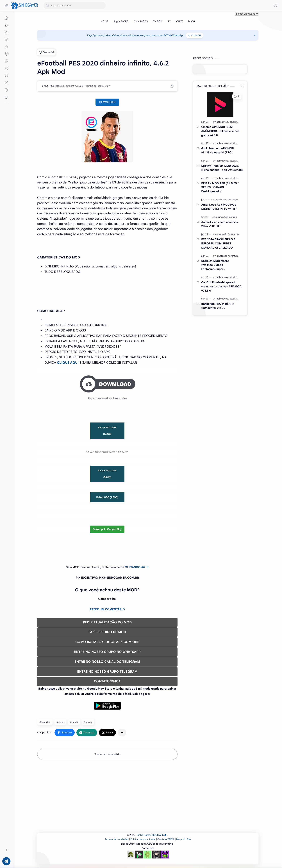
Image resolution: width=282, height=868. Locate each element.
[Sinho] (45, 86)
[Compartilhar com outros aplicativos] (122, 733)
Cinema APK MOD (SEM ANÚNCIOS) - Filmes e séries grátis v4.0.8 (220, 131)
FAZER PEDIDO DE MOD (107, 632)
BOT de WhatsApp (174, 35)
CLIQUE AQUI (195, 35)
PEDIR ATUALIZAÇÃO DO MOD (107, 622)
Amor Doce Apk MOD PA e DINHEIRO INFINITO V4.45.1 (219, 207)
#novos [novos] (88, 722)
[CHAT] (179, 21)
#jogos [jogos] (60, 722)
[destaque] (233, 200)
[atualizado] (235, 122)
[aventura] (234, 256)
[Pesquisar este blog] (75, 5)
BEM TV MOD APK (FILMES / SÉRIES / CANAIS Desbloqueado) (220, 187)
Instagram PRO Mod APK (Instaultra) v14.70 (218, 306)
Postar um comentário (107, 754)
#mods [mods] (74, 722)
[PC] (169, 21)
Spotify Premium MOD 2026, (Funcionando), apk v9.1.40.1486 (222, 168)
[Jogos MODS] (121, 21)
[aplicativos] (223, 122)
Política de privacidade (143, 839)
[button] (276, 5)
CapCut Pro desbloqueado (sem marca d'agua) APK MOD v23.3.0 (221, 286)
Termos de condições (117, 839)
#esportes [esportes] (45, 722)
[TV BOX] (158, 21)
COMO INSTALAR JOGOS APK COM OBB (107, 642)
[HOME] (104, 21)
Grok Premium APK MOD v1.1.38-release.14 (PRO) (218, 150)
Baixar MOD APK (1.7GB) (107, 431)
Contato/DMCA (166, 839)
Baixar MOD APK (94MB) (107, 474)
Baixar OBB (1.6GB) (107, 497)
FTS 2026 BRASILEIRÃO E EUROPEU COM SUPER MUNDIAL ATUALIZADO (218, 243)
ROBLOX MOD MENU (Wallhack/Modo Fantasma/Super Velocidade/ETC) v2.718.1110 (220, 265)
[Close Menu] (255, 35)
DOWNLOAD (107, 102)
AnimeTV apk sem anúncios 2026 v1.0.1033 (220, 224)
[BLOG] (192, 21)
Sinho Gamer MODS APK (152, 835)
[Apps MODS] (141, 21)
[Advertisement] (145, 797)
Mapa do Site (184, 839)
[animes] (220, 217)
